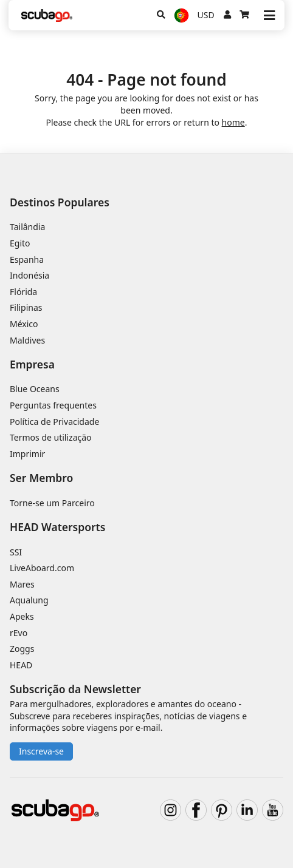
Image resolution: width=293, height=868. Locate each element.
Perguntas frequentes (53, 405)
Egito (20, 243)
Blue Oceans (35, 389)
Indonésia (29, 275)
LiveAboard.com (42, 568)
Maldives (27, 340)
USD (206, 15)
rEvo (19, 633)
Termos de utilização (51, 437)
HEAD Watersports (57, 527)
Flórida (23, 292)
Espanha (27, 259)
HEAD (21, 665)
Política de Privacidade (54, 422)
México (24, 324)
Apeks (22, 616)
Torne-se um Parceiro (52, 503)
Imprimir (27, 454)
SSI (16, 552)
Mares (22, 584)
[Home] (47, 15)
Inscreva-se (41, 751)
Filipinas (26, 307)
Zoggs (22, 649)
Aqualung (29, 600)
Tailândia (27, 227)
